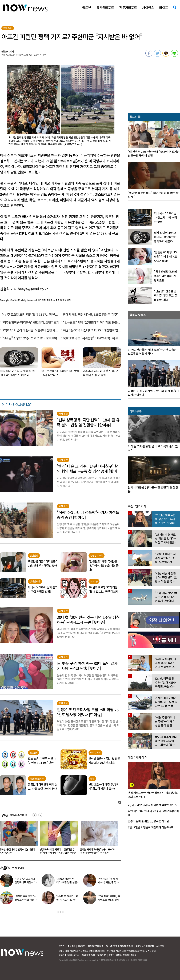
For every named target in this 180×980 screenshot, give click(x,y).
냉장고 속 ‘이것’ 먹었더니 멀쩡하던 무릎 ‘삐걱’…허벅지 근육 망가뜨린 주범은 (98, 851)
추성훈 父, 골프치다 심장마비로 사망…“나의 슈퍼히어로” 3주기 (26, 882)
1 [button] (58, 912)
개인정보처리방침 (96, 946)
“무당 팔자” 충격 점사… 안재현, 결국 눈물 (108, 882)
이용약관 (82, 946)
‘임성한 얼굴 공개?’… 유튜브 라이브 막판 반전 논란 (26, 900)
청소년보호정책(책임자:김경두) (119, 946)
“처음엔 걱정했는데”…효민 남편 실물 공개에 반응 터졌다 (67, 882)
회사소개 (71, 946)
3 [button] (63, 912)
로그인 (62, 946)
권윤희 (5, 52)
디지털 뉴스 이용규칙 (145, 946)
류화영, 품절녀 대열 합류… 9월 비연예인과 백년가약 (57, 851)
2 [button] (61, 912)
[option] (58, 839)
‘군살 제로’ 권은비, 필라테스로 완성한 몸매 (109, 898)
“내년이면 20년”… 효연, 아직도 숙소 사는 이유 (67, 900)
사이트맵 (160, 946)
